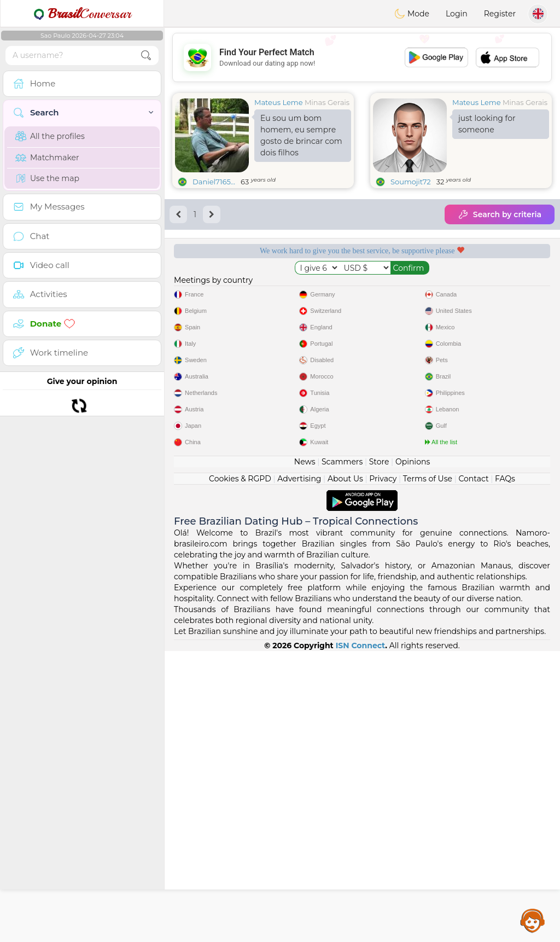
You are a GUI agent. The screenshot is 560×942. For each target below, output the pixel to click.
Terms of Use (428, 770)
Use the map (47, 178)
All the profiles (50, 136)
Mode (412, 14)
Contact (473, 770)
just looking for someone (487, 124)
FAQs (505, 770)
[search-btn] (146, 56)
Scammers (342, 753)
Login (457, 14)
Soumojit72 (411, 182)
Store (379, 753)
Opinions (413, 753)
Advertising (299, 770)
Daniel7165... (214, 182)
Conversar (82, 14)
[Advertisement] (362, 57)
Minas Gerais (327, 102)
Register (500, 14)
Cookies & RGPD (240, 770)
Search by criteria (500, 214)
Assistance (533, 920)
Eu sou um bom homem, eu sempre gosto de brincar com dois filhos (301, 135)
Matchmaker (47, 158)
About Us (345, 770)
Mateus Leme (279, 102)
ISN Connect (361, 937)
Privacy (383, 770)
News (305, 753)
